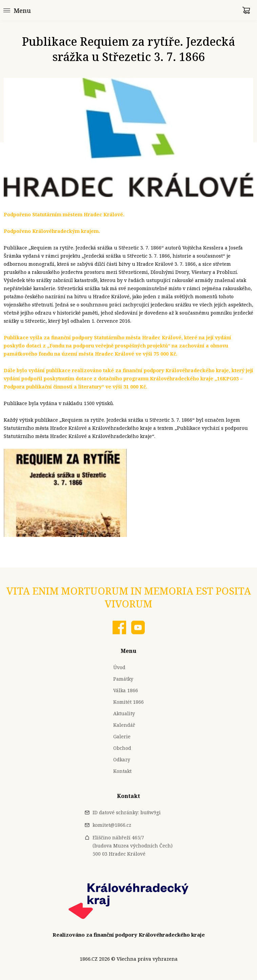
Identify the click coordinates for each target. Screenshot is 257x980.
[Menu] (17, 10)
